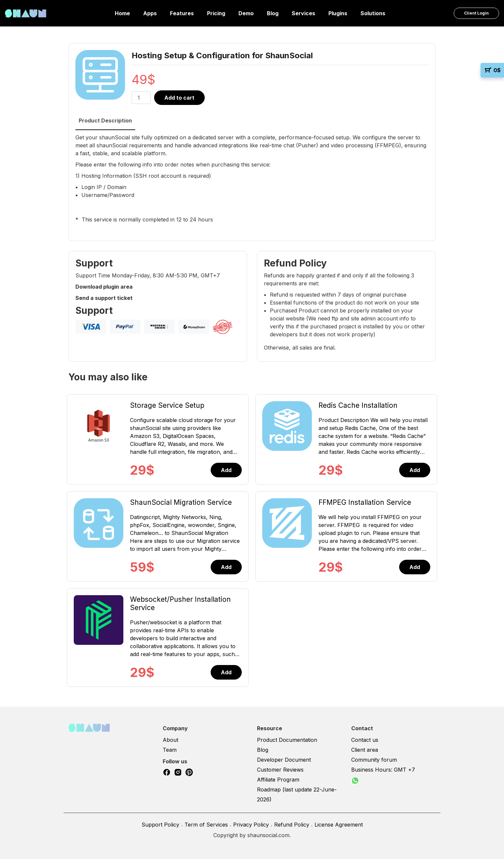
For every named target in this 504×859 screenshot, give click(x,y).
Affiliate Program (278, 780)
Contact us (365, 740)
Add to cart (179, 98)
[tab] (105, 121)
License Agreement (339, 825)
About (170, 740)
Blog (273, 13)
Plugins (338, 13)
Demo (246, 13)
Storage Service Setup (167, 405)
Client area (365, 750)
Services (303, 13)
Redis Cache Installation (358, 405)
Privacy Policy (251, 825)
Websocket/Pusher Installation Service (180, 603)
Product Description (105, 120)
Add (226, 470)
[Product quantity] (141, 98)
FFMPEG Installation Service (365, 502)
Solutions (373, 13)
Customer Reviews (280, 770)
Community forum (374, 760)
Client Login (476, 13)
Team (170, 750)
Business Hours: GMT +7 (383, 770)
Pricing (216, 13)
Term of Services (206, 825)
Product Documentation (287, 740)
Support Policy (160, 825)
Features (182, 13)
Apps (150, 13)
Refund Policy (292, 825)
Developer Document (284, 760)
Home (122, 13)
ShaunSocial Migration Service (181, 502)
